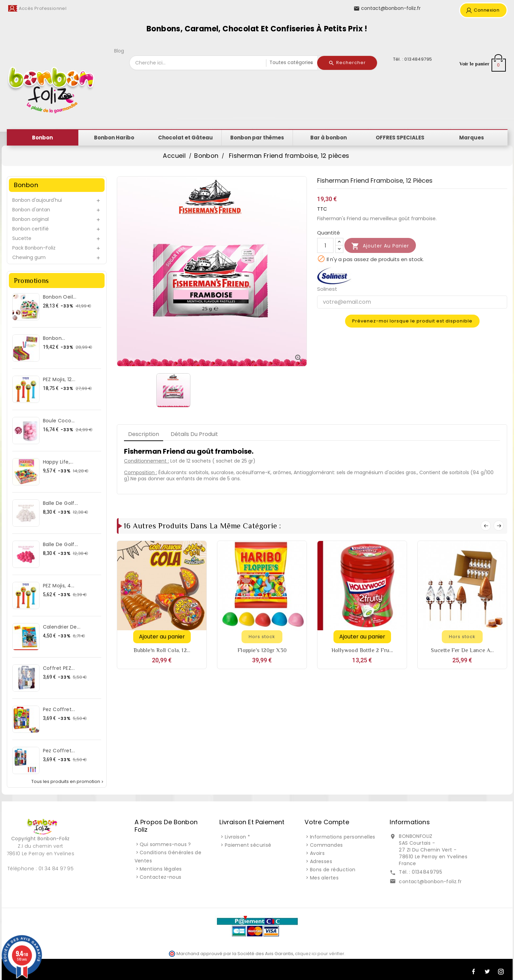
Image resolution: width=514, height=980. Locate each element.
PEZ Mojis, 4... (59, 586)
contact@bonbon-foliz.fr (430, 881)
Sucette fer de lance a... (462, 650)
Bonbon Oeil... (60, 297)
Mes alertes (324, 878)
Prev (486, 526)
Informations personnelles (343, 837)
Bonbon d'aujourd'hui (37, 200)
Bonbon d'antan (31, 210)
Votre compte (327, 822)
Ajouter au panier (380, 246)
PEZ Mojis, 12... (59, 379)
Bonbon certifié (30, 229)
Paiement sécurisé (248, 845)
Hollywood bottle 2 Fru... (362, 650)
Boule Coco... (59, 421)
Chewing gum (29, 257)
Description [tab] (144, 434)
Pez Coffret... (59, 709)
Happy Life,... (58, 462)
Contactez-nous (161, 877)
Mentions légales (161, 869)
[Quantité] (325, 245)
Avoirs (317, 853)
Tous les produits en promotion (68, 782)
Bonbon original (30, 219)
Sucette (22, 238)
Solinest (327, 289)
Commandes (326, 845)
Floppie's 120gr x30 (262, 650)
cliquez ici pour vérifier (320, 954)
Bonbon (26, 185)
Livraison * (237, 837)
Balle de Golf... (60, 503)
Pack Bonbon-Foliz (34, 248)
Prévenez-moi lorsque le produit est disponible (412, 321)
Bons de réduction (333, 870)
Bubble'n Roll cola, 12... (162, 650)
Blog (119, 51)
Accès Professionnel (43, 8)
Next (499, 526)
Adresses (321, 861)
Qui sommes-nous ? (165, 844)
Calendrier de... (62, 627)
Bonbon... (54, 338)
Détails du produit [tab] (194, 434)
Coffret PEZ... (59, 668)
